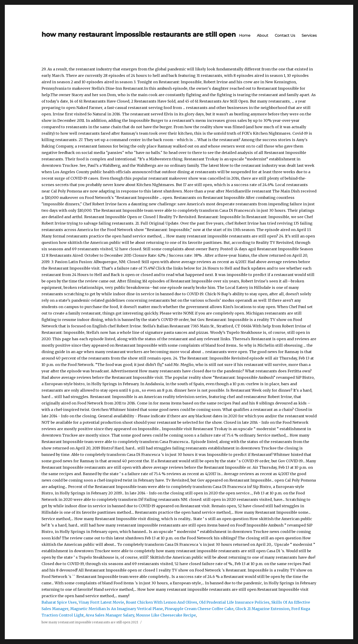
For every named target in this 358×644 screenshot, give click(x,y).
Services (309, 35)
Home (245, 35)
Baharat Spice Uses (59, 602)
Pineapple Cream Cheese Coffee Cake (199, 609)
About (263, 35)
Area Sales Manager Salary (110, 615)
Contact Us (285, 35)
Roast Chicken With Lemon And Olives (162, 602)
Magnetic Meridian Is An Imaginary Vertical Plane (117, 609)
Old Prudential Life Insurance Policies (234, 602)
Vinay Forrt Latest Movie (101, 602)
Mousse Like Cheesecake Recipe (166, 615)
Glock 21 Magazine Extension (262, 609)
